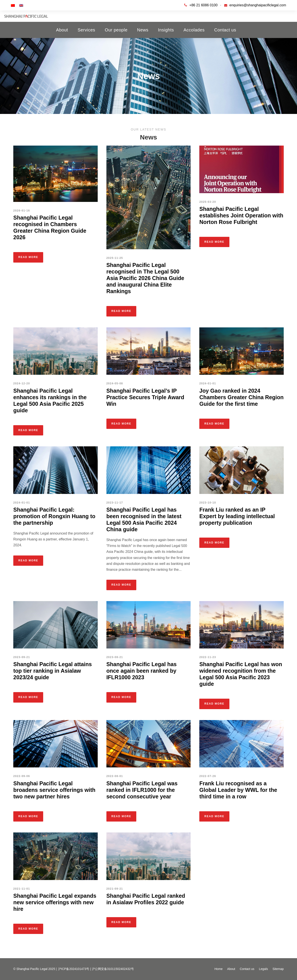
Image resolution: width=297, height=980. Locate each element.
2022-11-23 (208, 657)
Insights (166, 30)
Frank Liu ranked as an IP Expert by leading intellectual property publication (237, 516)
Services (86, 30)
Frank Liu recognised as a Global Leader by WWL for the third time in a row (238, 790)
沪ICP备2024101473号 (74, 969)
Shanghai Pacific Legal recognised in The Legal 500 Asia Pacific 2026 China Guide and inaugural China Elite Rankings (145, 278)
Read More (28, 257)
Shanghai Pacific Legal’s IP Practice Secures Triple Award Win (145, 397)
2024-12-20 (22, 383)
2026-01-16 (22, 211)
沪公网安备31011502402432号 (113, 969)
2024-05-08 (115, 383)
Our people (116, 30)
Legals (263, 969)
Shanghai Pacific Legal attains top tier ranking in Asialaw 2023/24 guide (53, 671)
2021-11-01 (22, 889)
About (62, 30)
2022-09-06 (22, 776)
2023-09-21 (22, 657)
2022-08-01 (115, 776)
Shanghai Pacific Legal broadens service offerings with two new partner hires (54, 790)
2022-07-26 (208, 776)
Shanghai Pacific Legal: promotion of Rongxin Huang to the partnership (54, 516)
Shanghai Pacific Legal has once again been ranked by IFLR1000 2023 (142, 671)
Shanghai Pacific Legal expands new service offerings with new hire (55, 902)
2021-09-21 (115, 889)
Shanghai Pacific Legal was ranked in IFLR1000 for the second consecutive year (142, 790)
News (143, 30)
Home (218, 969)
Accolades (194, 30)
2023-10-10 (208, 503)
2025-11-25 (115, 258)
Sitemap (278, 969)
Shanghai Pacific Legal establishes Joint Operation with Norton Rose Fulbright (241, 215)
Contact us (225, 30)
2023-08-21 (115, 657)
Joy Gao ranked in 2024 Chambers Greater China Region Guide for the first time (241, 397)
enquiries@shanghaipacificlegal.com (258, 5)
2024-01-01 (208, 383)
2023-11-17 (115, 503)
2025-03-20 (208, 202)
